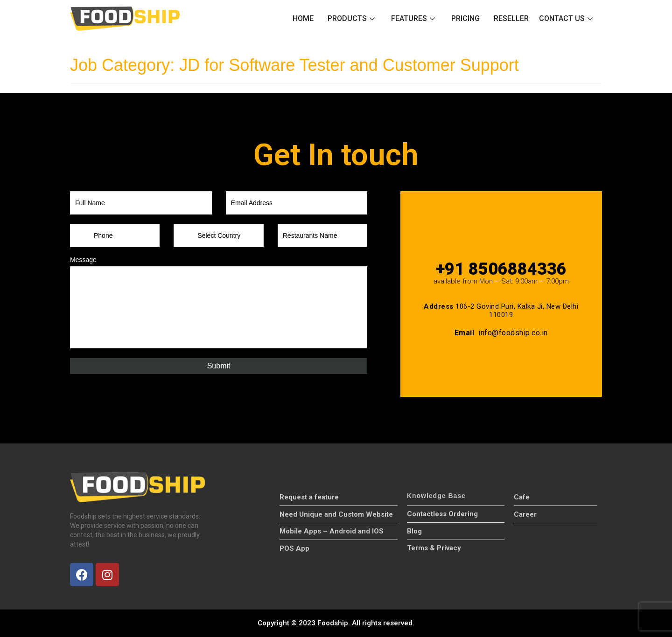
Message (83, 260)
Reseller (511, 18)
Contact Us (567, 18)
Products (352, 18)
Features (414, 18)
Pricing (465, 18)
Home (303, 18)
